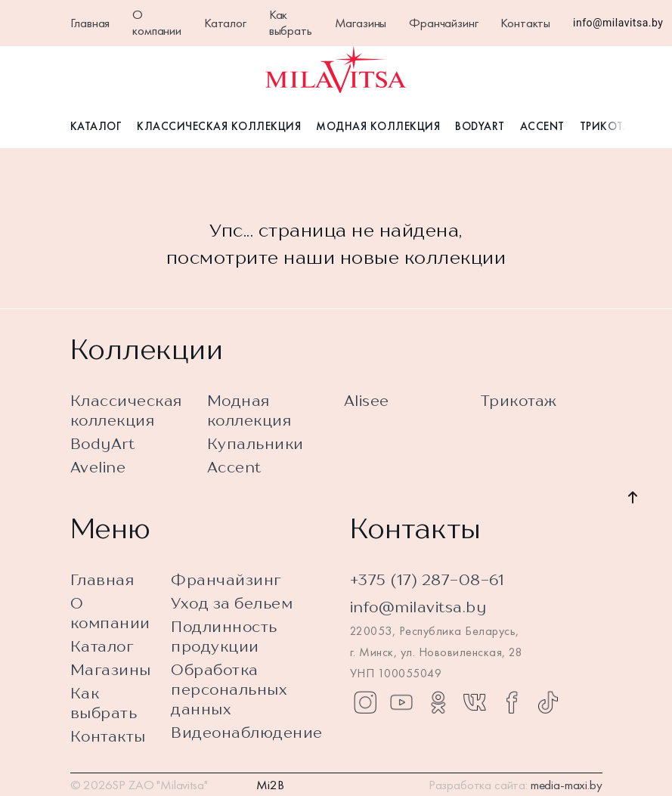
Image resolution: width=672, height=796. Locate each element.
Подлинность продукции (224, 636)
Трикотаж (610, 127)
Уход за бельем (232, 603)
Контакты (525, 23)
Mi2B (270, 785)
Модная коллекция (378, 127)
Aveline (98, 467)
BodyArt (480, 127)
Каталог (225, 23)
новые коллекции (423, 257)
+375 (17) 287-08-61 (427, 579)
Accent (542, 127)
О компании (157, 22)
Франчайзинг (443, 23)
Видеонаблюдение (247, 732)
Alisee (367, 400)
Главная (90, 23)
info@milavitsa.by (618, 23)
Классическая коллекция (219, 127)
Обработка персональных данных (229, 689)
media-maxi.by (567, 785)
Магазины (361, 23)
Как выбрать (291, 22)
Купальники (255, 443)
